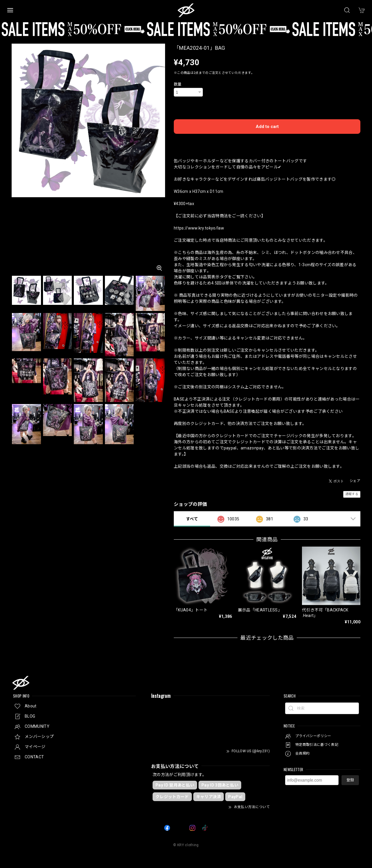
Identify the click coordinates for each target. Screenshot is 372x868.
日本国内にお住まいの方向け (267, 141)
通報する (352, 494)
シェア (355, 481)
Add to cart (267, 127)
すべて (192, 519)
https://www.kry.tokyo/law (199, 228)
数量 (178, 84)
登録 (350, 780)
